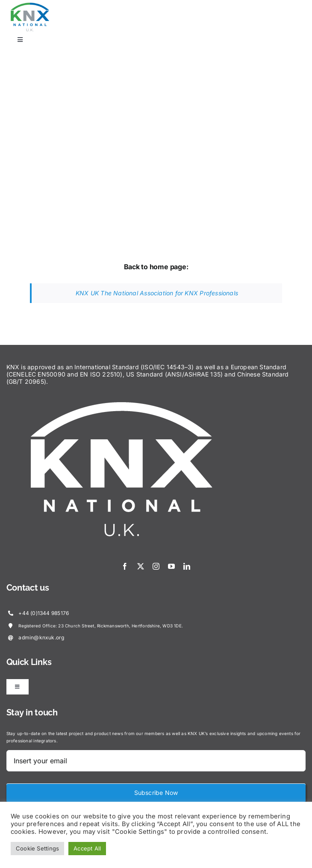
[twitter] (141, 566)
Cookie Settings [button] (37, 848)
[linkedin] (187, 566)
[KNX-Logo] (30, 5)
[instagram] (156, 566)
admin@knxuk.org (41, 637)
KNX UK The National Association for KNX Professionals (157, 293)
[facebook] (125, 566)
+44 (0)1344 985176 (44, 613)
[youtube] (171, 566)
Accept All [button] (87, 848)
